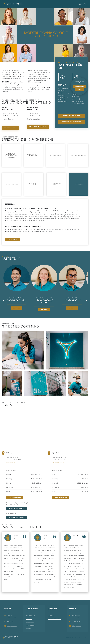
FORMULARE (29, 619)
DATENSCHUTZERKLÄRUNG (54, 619)
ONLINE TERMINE (30, 616)
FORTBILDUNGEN (30, 625)
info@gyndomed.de (12, 463)
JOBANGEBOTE (30, 622)
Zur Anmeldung (12, 239)
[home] (13, 3)
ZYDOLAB (28, 628)
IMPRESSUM (51, 616)
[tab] (11, 184)
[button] (5, 289)
